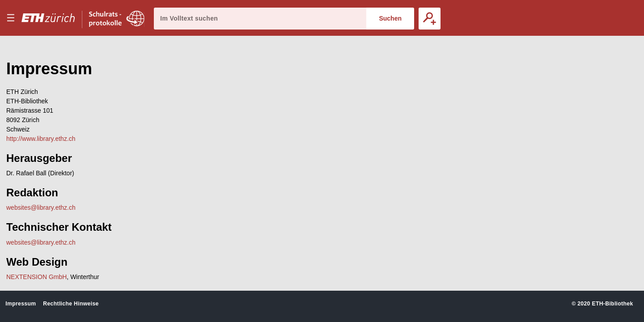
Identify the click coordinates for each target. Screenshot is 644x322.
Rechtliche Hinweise (71, 304)
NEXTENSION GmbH (36, 277)
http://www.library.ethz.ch (41, 139)
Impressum (21, 304)
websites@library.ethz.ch (41, 208)
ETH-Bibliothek (612, 304)
